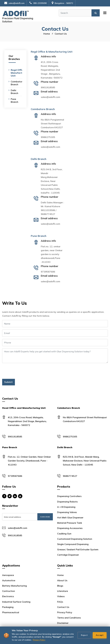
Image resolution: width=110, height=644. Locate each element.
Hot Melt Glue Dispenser (70, 517)
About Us (62, 580)
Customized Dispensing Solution (75, 539)
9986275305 (48, 137)
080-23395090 (38, 3)
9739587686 (48, 272)
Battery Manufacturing (14, 586)
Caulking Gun (64, 534)
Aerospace (8, 575)
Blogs (60, 586)
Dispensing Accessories (70, 528)
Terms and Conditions (69, 618)
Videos (61, 596)
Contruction (9, 591)
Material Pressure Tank (70, 523)
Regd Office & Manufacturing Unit (19, 73)
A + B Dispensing (66, 507)
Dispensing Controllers (69, 496)
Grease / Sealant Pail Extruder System (78, 549)
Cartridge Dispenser (68, 555)
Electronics (8, 596)
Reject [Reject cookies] (84, 635)
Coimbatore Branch (17, 83)
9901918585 (48, 87)
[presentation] (24, 371)
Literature (63, 591)
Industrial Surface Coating (16, 602)
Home (47, 34)
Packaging (8, 607)
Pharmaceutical (11, 612)
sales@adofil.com (14, 3)
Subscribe (45, 517)
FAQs (60, 602)
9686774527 (48, 214)
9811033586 (48, 210)
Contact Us (63, 607)
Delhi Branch (14, 92)
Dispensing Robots (67, 502)
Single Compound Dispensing (73, 544)
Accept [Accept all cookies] (100, 635)
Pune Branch (14, 100)
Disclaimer (63, 623)
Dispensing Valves (67, 512)
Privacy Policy (39, 640)
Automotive (9, 580)
